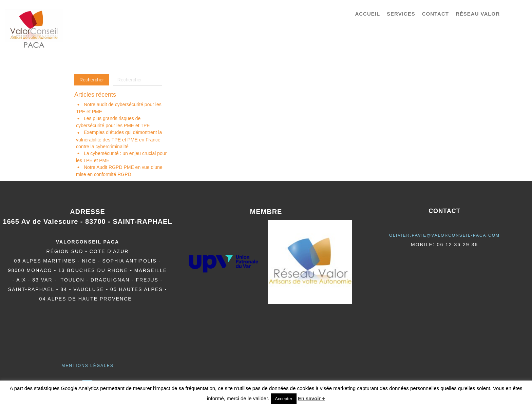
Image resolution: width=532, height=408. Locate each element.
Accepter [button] (283, 399)
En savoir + (311, 398)
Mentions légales (87, 366)
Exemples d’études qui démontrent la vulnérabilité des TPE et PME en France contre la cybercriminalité (119, 139)
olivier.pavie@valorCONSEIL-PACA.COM (444, 235)
